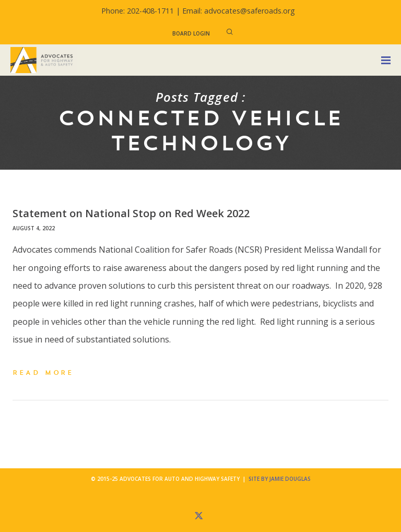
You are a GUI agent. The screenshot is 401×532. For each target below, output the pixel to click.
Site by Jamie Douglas (280, 479)
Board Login (191, 33)
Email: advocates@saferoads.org (239, 11)
